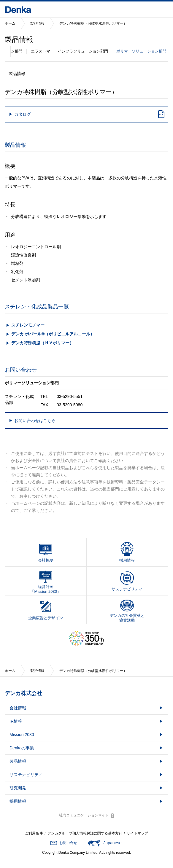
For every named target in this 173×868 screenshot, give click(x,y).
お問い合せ (68, 843)
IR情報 (16, 721)
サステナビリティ (26, 775)
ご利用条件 (34, 833)
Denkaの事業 (22, 748)
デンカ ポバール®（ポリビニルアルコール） (53, 334)
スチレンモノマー (28, 325)
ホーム (10, 23)
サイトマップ (137, 833)
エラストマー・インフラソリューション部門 (69, 51)
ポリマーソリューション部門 (141, 51)
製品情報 (37, 23)
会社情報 (18, 708)
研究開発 (18, 788)
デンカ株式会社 (23, 693)
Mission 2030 (22, 735)
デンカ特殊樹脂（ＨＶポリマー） (42, 343)
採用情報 (18, 801)
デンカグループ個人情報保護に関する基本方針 (85, 833)
